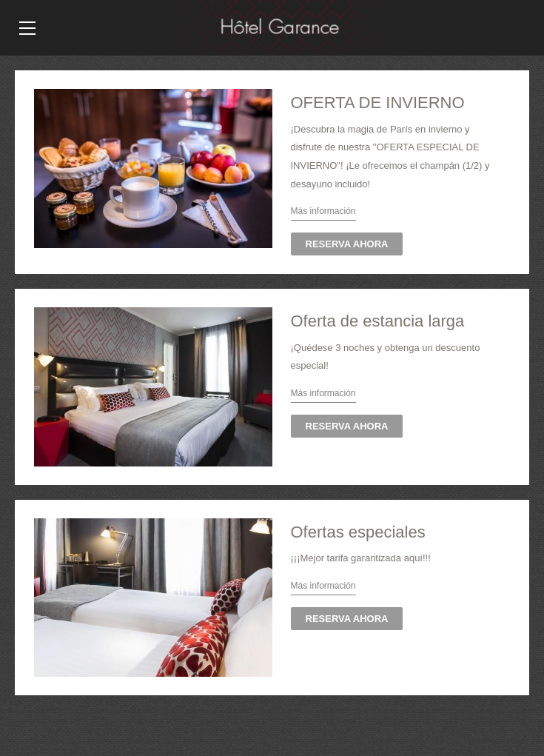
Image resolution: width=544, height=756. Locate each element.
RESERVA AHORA (347, 244)
